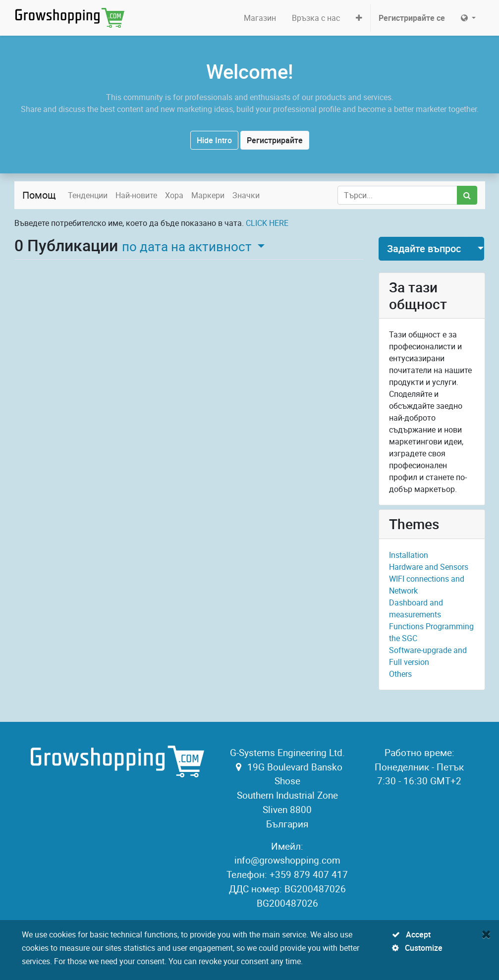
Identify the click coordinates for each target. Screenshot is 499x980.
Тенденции (88, 195)
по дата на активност (188, 246)
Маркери (208, 195)
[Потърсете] (467, 195)
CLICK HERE (267, 223)
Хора (174, 195)
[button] (359, 18)
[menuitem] (260, 18)
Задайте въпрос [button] (424, 248)
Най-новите (136, 195)
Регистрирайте (275, 140)
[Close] (486, 934)
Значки (246, 195)
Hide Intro (214, 140)
